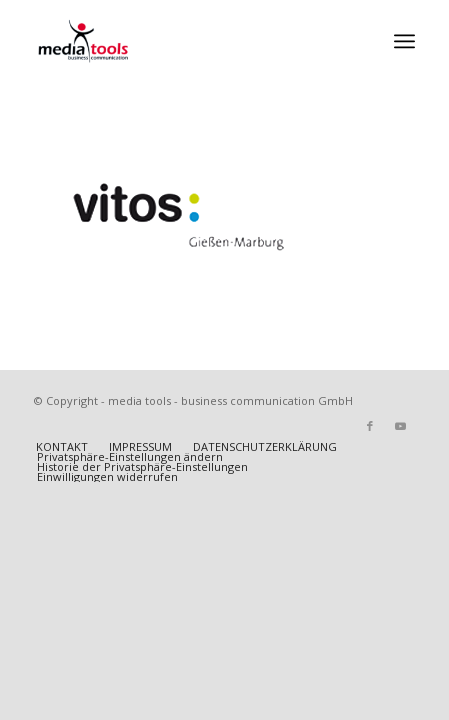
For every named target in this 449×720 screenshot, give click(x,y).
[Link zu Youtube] (400, 426)
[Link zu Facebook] (370, 426)
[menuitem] (404, 41)
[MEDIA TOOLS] (186, 41)
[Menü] (404, 41)
